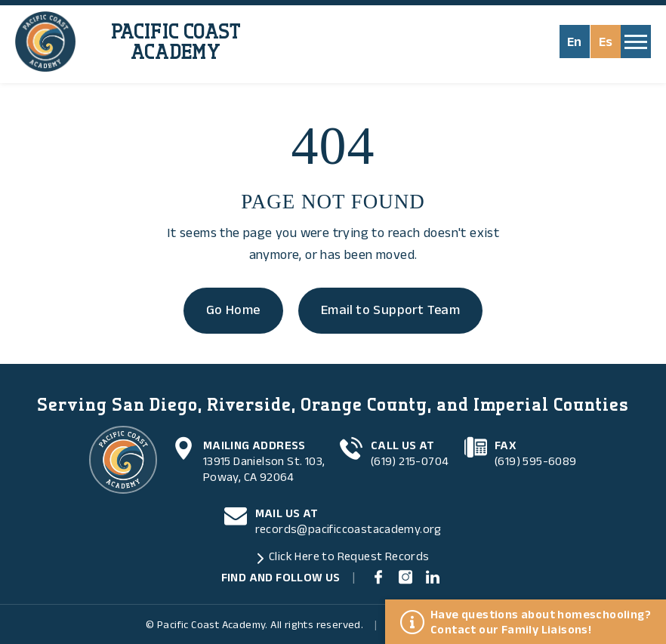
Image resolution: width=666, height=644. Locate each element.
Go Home (233, 310)
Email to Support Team (390, 310)
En (575, 42)
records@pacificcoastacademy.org (348, 529)
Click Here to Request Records (349, 556)
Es (606, 42)
